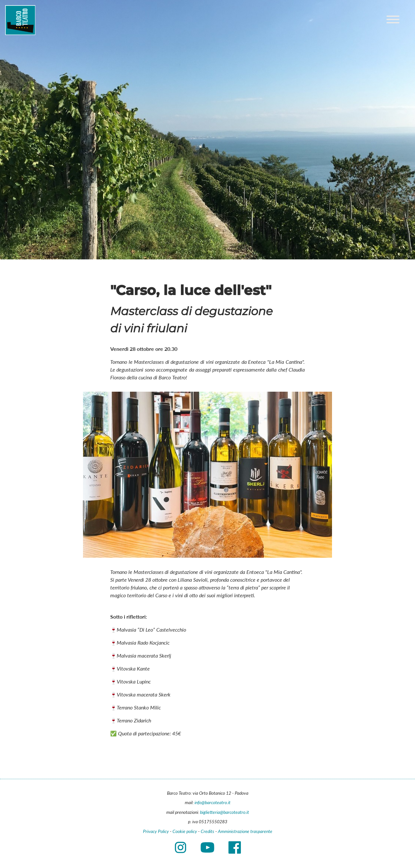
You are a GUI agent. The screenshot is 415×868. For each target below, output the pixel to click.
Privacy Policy (156, 831)
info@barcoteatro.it (213, 802)
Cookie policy (185, 831)
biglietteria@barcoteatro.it (225, 812)
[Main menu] (393, 20)
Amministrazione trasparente (245, 831)
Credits (207, 831)
